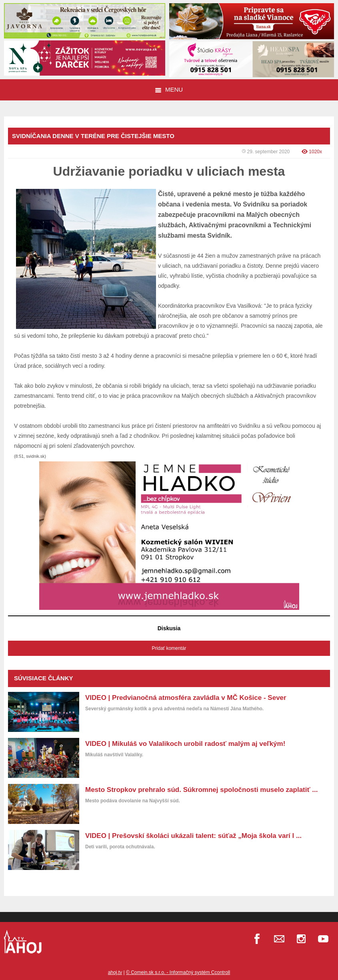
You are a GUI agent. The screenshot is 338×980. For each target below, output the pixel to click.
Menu (169, 90)
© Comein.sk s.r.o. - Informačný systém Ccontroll (178, 972)
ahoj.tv (115, 972)
